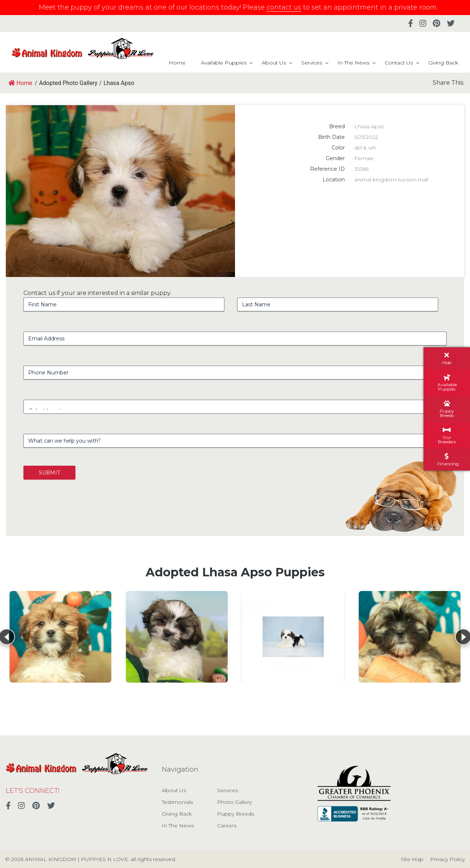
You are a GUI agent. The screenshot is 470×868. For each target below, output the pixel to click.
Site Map (412, 859)
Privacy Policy (447, 859)
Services (312, 63)
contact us (284, 7)
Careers (227, 825)
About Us (274, 63)
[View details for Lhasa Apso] (60, 637)
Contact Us (399, 63)
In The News (353, 63)
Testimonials (177, 802)
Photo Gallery (234, 802)
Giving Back (443, 63)
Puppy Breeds (236, 814)
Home (177, 63)
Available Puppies (224, 63)
